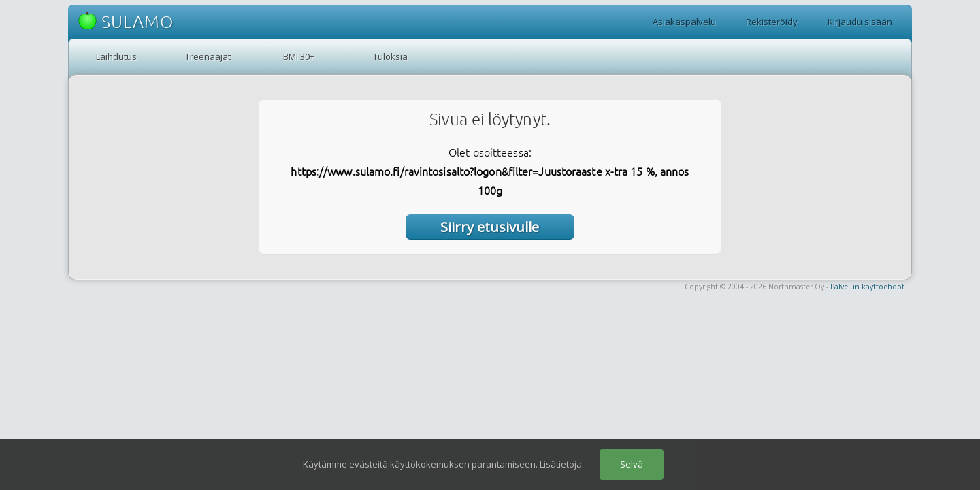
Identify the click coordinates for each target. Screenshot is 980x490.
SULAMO (126, 21)
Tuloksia (390, 56)
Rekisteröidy (772, 22)
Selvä (632, 464)
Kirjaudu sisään (860, 22)
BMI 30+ (299, 56)
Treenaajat (208, 56)
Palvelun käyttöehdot (867, 287)
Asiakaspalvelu (684, 22)
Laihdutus (116, 56)
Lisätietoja (561, 464)
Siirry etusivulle (490, 227)
